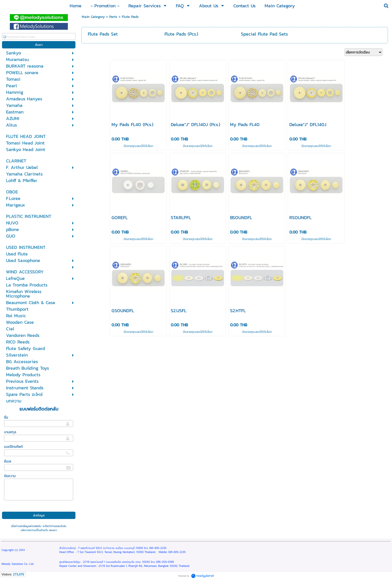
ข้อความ (10, 476)
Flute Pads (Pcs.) (181, 34)
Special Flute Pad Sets (264, 34)
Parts (113, 17)
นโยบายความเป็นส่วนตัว (34, 530)
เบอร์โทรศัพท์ (13, 447)
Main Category (93, 17)
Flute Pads (130, 17)
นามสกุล (10, 432)
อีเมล (8, 461)
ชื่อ (6, 417)
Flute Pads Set (103, 34)
